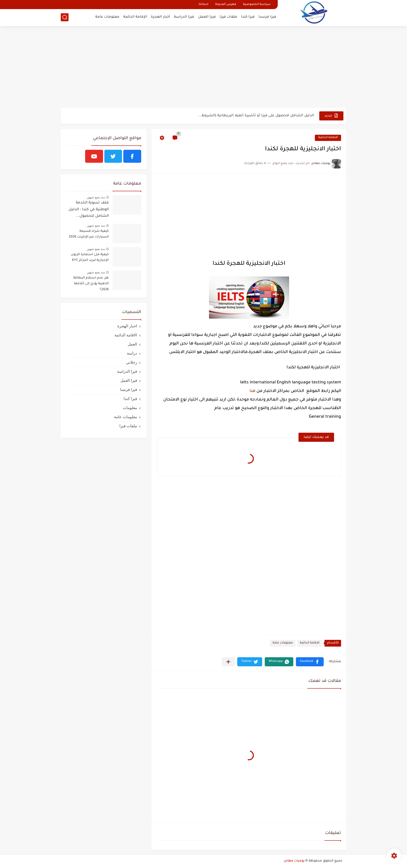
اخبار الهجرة (127, 326)
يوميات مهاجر (294, 861)
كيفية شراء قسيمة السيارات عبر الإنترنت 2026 (89, 234)
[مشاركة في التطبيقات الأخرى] (228, 662)
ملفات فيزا (228, 17)
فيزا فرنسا (267, 17)
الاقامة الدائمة (328, 138)
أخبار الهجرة (160, 17)
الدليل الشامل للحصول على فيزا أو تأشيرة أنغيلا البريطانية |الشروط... (256, 116)
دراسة (132, 353)
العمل (132, 344)
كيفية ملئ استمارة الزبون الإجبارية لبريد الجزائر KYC (90, 257)
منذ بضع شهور (96, 197)
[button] (310, 662)
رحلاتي (132, 362)
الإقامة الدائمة (135, 17)
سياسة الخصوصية (257, 5)
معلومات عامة (107, 17)
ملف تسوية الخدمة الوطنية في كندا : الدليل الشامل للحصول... (89, 210)
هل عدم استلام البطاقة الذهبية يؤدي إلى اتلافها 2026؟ (91, 284)
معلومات (130, 408)
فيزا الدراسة (184, 17)
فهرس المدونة (226, 5)
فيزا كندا (248, 17)
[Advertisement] (203, 67)
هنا (252, 391)
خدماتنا (203, 5)
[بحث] (65, 17)
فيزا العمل (207, 17)
